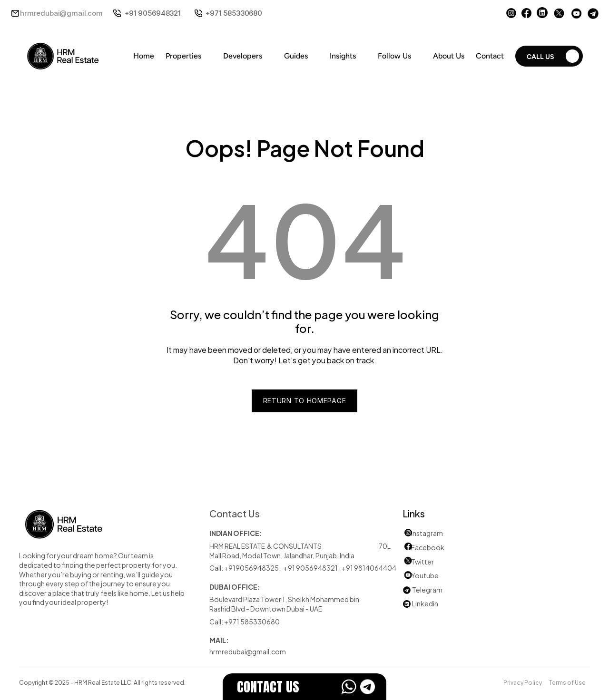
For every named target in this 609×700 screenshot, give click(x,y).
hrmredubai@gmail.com (61, 13)
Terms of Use (567, 682)
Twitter (422, 561)
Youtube (421, 575)
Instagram (427, 533)
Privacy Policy (523, 682)
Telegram (427, 589)
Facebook (428, 547)
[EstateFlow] (304, 687)
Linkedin (420, 603)
